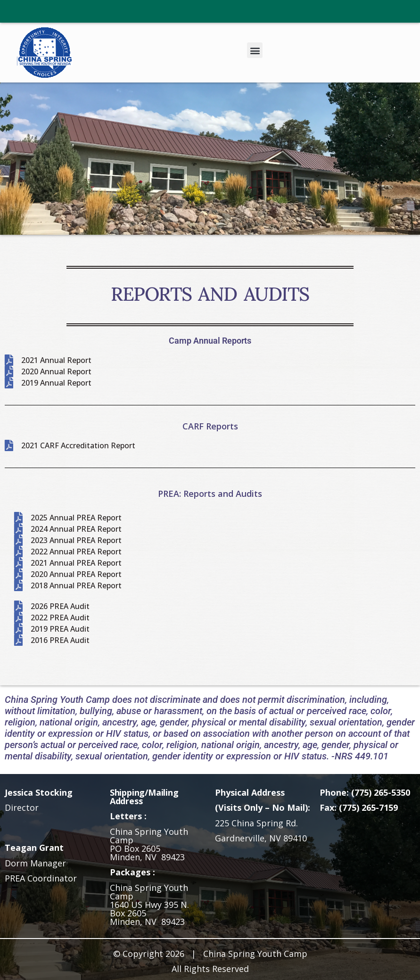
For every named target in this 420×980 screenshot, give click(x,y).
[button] (255, 50)
